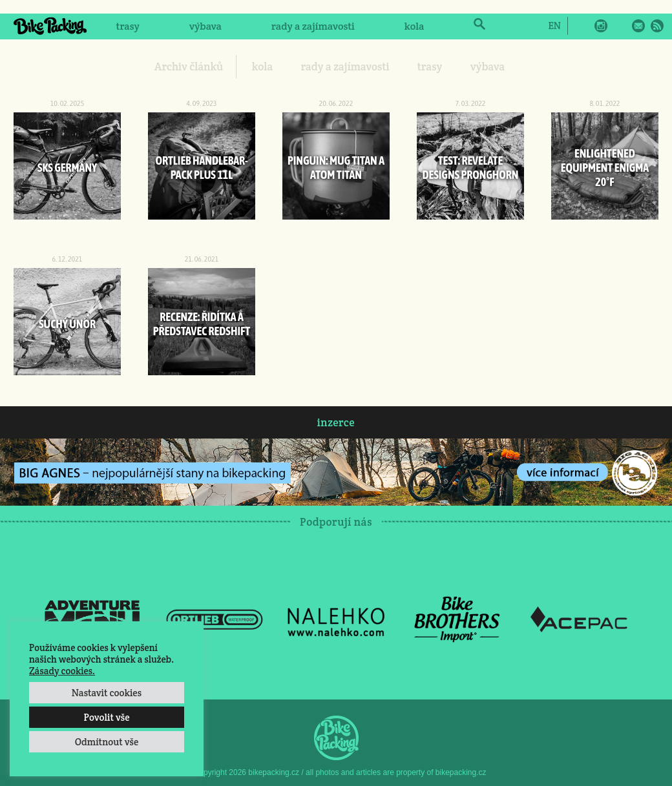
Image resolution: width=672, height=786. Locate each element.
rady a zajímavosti (313, 26)
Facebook (582, 26)
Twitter (620, 26)
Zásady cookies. (62, 671)
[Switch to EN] (554, 25)
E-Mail (638, 26)
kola (415, 26)
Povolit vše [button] (106, 717)
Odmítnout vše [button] (107, 742)
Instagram (601, 26)
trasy (127, 26)
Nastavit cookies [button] (107, 693)
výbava (205, 26)
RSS (657, 26)
